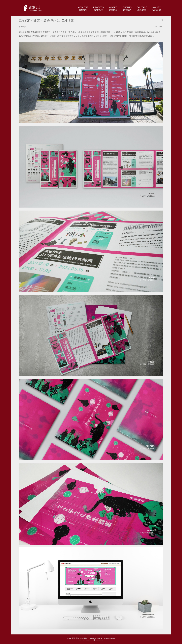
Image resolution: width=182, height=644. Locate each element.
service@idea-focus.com (97, 640)
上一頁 (161, 20)
